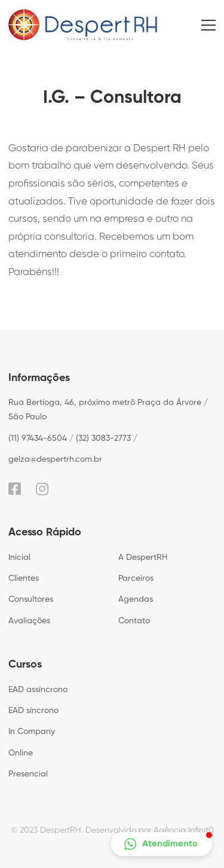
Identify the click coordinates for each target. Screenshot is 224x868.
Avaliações (29, 621)
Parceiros (136, 578)
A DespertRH (143, 558)
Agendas (136, 599)
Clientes (24, 578)
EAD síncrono (33, 711)
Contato (134, 621)
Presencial (28, 774)
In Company (32, 732)
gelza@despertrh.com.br (55, 459)
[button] (162, 844)
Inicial (19, 558)
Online (21, 753)
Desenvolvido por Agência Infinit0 (150, 830)
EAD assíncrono (38, 690)
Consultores (31, 599)
